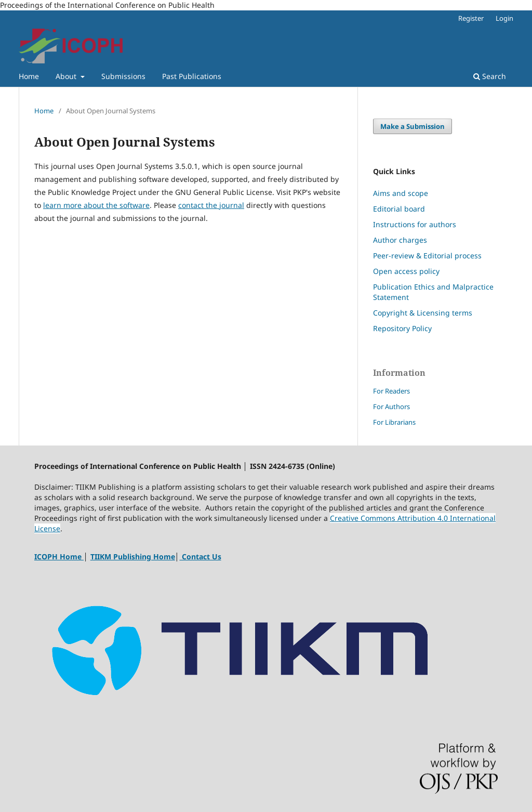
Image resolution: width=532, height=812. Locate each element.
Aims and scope (401, 193)
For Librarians (394, 422)
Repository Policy (403, 328)
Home (29, 76)
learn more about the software (96, 205)
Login (504, 18)
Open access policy (406, 271)
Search (490, 76)
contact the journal (211, 205)
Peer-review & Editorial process (427, 256)
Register (471, 18)
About (67, 76)
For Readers (391, 391)
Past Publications (192, 76)
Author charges (400, 240)
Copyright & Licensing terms (423, 313)
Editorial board (399, 209)
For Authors (391, 407)
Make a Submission (413, 126)
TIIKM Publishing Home (133, 556)
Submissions (123, 76)
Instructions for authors (415, 224)
